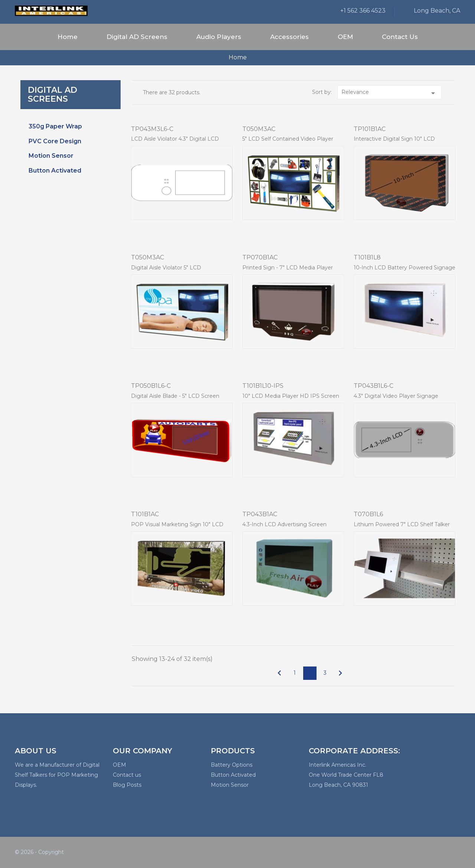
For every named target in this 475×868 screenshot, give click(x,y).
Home (68, 37)
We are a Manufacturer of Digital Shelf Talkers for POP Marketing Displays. (57, 775)
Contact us (127, 775)
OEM (345, 37)
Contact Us (400, 37)
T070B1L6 (368, 514)
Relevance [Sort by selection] (389, 93)
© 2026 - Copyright (39, 852)
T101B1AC (145, 514)
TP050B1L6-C (151, 386)
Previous (279, 673)
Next (340, 673)
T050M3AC (259, 129)
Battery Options (232, 765)
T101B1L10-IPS (263, 386)
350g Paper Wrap (55, 126)
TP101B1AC (370, 129)
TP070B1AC (260, 257)
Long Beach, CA (437, 11)
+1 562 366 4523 (363, 11)
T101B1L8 (367, 257)
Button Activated (55, 171)
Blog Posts (127, 785)
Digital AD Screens (137, 37)
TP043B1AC (260, 514)
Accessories (289, 37)
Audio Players (219, 37)
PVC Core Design (55, 141)
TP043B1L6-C (374, 386)
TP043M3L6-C (152, 129)
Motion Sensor (51, 156)
